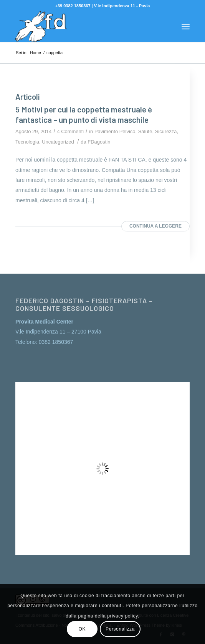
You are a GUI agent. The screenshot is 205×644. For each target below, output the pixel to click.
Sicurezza (166, 131)
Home (36, 53)
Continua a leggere (155, 226)
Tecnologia (27, 142)
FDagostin (99, 142)
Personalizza (120, 629)
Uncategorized (58, 142)
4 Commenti (70, 131)
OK (82, 629)
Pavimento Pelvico (115, 131)
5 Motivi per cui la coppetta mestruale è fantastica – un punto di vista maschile (84, 114)
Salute (145, 131)
